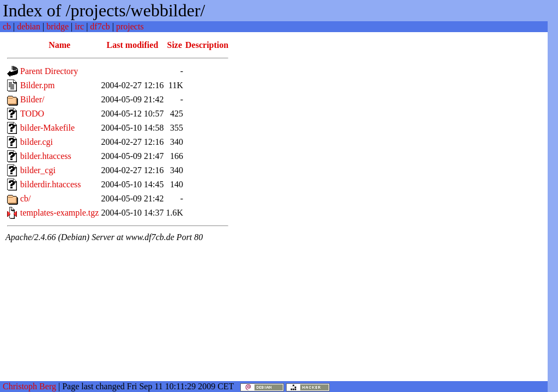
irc (79, 26)
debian (29, 26)
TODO (32, 114)
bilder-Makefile (47, 128)
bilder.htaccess (46, 156)
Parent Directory (49, 71)
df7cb (100, 26)
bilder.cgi (37, 142)
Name (59, 45)
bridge (57, 26)
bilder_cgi (38, 170)
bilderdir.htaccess (51, 184)
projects (130, 26)
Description (207, 45)
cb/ (26, 198)
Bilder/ (32, 99)
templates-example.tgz (59, 213)
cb (7, 26)
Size (175, 45)
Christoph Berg (29, 386)
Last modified (133, 45)
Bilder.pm (38, 85)
